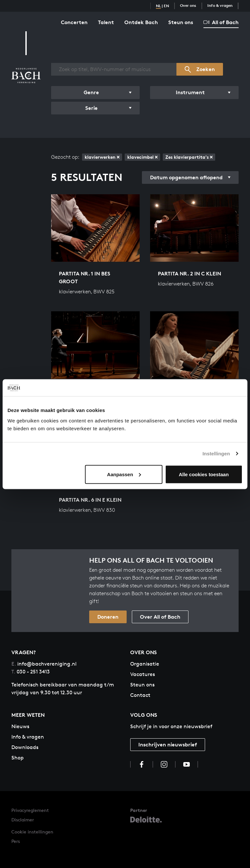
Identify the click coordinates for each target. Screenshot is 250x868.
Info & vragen (220, 5)
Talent (106, 22)
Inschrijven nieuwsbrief (168, 744)
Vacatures (143, 674)
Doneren (108, 617)
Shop (18, 758)
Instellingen (216, 454)
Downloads (25, 747)
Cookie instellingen (32, 832)
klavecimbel (142, 157)
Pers (16, 841)
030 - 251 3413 (31, 672)
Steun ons (181, 22)
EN (166, 6)
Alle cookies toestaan (204, 474)
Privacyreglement (30, 810)
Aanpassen (124, 474)
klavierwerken (102, 157)
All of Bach (221, 22)
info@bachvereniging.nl (44, 664)
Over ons (188, 5)
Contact (140, 695)
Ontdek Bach (141, 22)
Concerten (74, 22)
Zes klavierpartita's (189, 157)
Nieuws (20, 726)
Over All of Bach (160, 617)
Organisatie (145, 664)
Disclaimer (23, 820)
